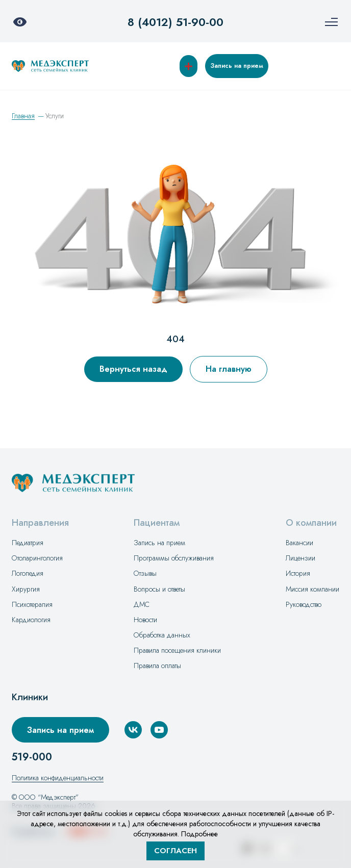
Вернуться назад (133, 369)
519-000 (32, 757)
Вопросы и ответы (159, 589)
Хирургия (26, 589)
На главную (229, 369)
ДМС (142, 604)
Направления (40, 523)
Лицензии (300, 558)
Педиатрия (28, 543)
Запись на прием (237, 66)
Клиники (30, 697)
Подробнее (199, 834)
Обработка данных (162, 635)
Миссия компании (312, 589)
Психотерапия (32, 604)
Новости (145, 620)
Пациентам (157, 523)
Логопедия (28, 573)
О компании (311, 523)
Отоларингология (37, 558)
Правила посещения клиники (177, 650)
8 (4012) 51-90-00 (175, 22)
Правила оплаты (157, 666)
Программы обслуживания (174, 558)
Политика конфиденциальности (58, 778)
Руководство (304, 604)
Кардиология (31, 620)
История (298, 573)
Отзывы (145, 573)
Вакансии (299, 543)
